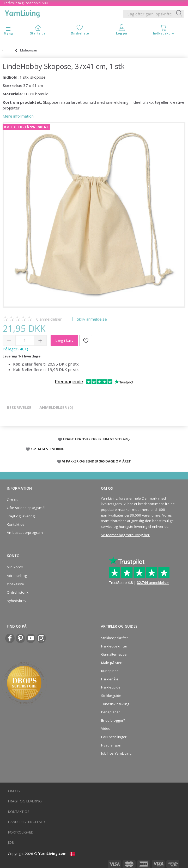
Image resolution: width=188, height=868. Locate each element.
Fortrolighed (21, 832)
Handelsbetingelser (26, 822)
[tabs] (164, 31)
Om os (13, 500)
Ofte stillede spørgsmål (26, 508)
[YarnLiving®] (22, 13)
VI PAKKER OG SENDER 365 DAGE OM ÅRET (96, 461)
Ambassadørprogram (25, 533)
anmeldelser (49, 319)
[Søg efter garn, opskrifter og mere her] (179, 14)
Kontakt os (16, 524)
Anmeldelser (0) (56, 407)
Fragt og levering (21, 516)
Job (11, 842)
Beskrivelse (19, 407)
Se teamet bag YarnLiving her (125, 535)
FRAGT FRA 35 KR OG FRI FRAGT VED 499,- (97, 439)
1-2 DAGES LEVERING (48, 449)
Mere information (18, 116)
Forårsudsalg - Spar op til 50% (26, 3)
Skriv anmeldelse (91, 319)
